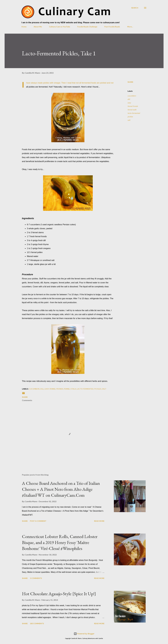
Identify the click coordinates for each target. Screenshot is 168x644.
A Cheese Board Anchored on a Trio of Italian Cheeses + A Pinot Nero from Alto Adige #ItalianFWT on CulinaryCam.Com (61, 489)
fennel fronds (133, 106)
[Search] (135, 8)
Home (24, 27)
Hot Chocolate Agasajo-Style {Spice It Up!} (59, 594)
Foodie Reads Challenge (87, 27)
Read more (99, 521)
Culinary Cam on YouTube (60, 27)
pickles (130, 117)
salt (129, 120)
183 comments (37, 623)
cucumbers (132, 96)
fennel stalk (132, 110)
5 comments (36, 578)
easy (129, 103)
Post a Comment (38, 521)
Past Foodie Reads (112, 27)
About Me (38, 27)
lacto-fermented (134, 113)
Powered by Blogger (84, 634)
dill (129, 99)
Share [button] (130, 82)
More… (130, 27)
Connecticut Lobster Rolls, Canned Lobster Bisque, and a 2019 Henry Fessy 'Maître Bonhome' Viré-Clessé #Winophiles (60, 542)
